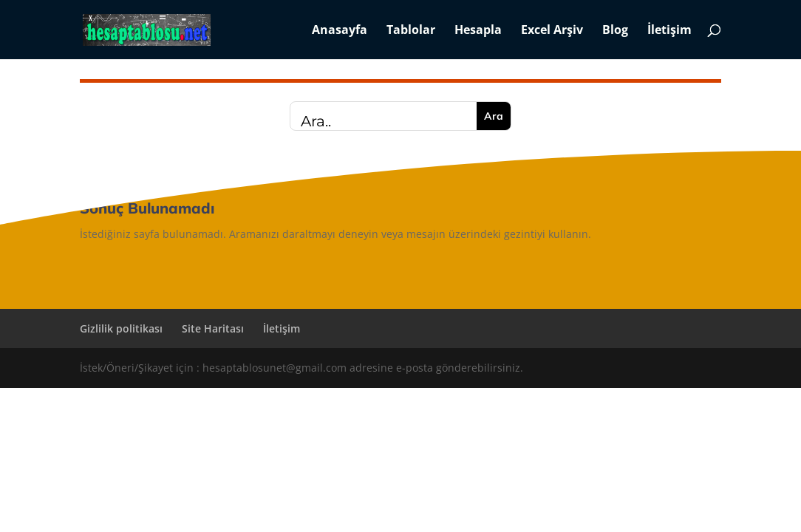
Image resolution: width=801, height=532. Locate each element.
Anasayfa (340, 31)
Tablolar (411, 31)
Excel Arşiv (552, 31)
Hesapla (478, 31)
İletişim (669, 31)
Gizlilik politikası (121, 328)
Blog (615, 31)
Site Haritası (213, 328)
